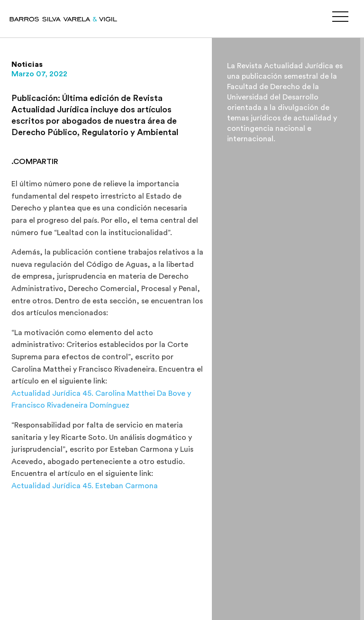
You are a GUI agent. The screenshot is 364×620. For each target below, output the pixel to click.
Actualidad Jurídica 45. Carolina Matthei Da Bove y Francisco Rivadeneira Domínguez (101, 400)
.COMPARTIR (35, 162)
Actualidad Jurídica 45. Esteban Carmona (85, 486)
